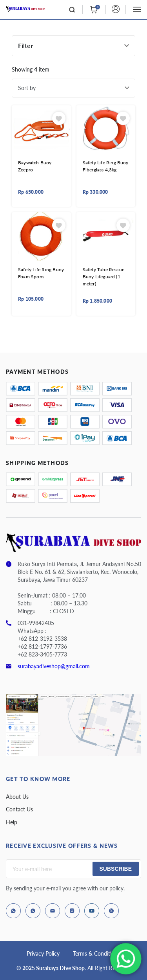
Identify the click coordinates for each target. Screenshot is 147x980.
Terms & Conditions (97, 953)
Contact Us (19, 809)
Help (12, 822)
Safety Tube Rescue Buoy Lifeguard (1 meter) (104, 277)
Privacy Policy (43, 953)
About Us (17, 797)
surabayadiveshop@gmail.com (54, 666)
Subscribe (116, 869)
